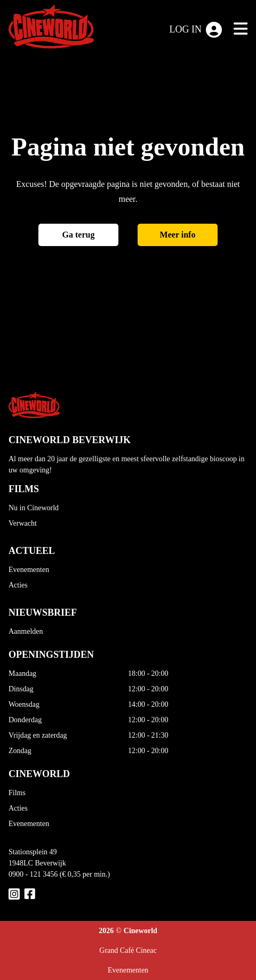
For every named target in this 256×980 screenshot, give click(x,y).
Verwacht (23, 523)
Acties (18, 585)
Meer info (178, 235)
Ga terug (79, 235)
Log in (196, 30)
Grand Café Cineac (128, 950)
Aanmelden (26, 631)
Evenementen (29, 570)
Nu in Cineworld (34, 508)
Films (17, 793)
